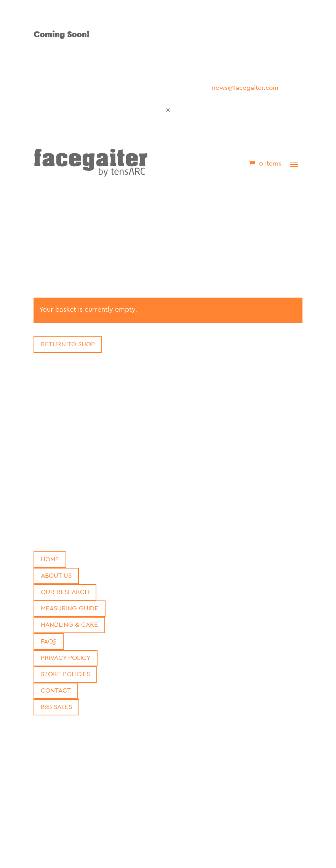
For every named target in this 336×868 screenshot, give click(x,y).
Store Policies (65, 674)
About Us (56, 576)
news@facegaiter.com (245, 88)
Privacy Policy (66, 658)
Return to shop (68, 344)
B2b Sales (56, 707)
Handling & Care (69, 625)
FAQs (49, 641)
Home (50, 559)
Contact (56, 690)
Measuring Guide (70, 608)
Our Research (65, 592)
